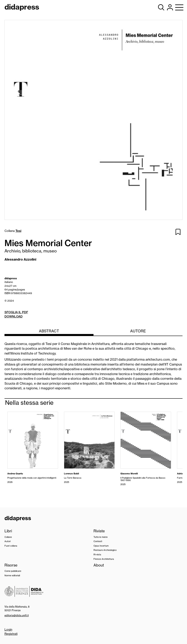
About (99, 565)
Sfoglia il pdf (16, 312)
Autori (8, 541)
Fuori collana (11, 546)
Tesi (18, 231)
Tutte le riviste (101, 537)
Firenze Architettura (104, 559)
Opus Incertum (101, 546)
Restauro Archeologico (105, 550)
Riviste (99, 531)
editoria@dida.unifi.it (17, 615)
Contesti (98, 541)
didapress (18, 518)
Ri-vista (97, 554)
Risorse (11, 565)
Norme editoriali (12, 575)
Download (14, 317)
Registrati (11, 634)
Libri (8, 531)
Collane (8, 537)
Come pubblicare (13, 571)
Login (8, 630)
